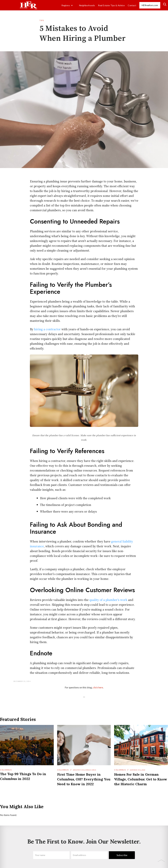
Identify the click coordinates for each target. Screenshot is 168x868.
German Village (138, 770)
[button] (67, 5)
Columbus (6, 770)
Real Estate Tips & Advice (111, 5)
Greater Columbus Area (85, 770)
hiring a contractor (47, 329)
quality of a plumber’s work (108, 600)
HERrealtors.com (150, 5)
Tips (42, 20)
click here (98, 687)
